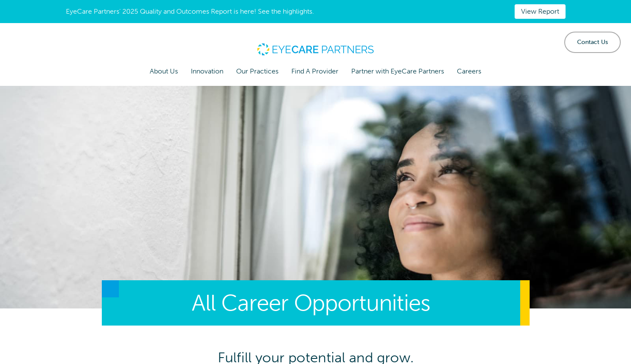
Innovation (207, 71)
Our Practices (257, 71)
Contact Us (592, 42)
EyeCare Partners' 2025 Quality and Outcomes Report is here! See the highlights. (190, 11)
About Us (164, 71)
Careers (469, 71)
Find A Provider (315, 71)
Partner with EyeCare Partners (398, 71)
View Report (540, 11)
